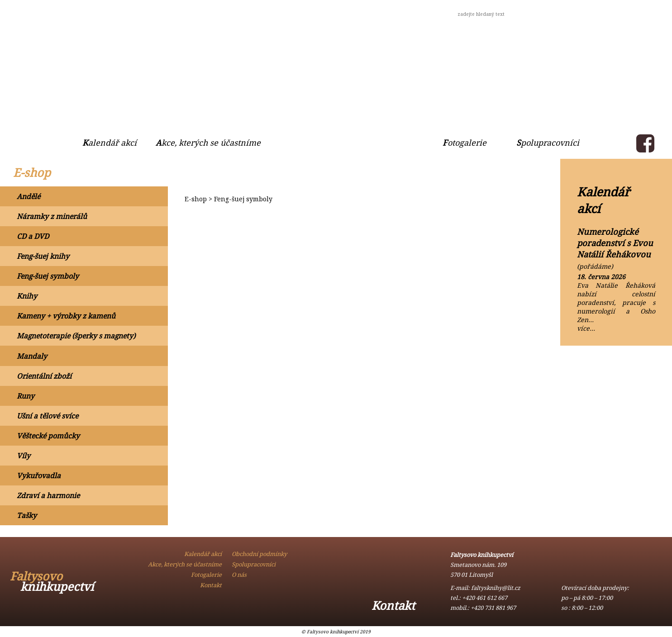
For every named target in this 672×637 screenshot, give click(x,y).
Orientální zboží (44, 376)
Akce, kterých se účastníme (208, 143)
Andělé (29, 196)
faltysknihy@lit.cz (496, 588)
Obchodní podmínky (113, 13)
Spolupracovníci (548, 143)
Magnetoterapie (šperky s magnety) (76, 336)
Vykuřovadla (39, 475)
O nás (35, 13)
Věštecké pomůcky (48, 436)
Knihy (27, 296)
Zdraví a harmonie (48, 495)
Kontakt (196, 13)
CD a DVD (33, 236)
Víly (24, 456)
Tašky (27, 515)
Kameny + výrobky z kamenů (66, 316)
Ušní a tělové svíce (48, 416)
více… (586, 328)
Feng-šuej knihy (43, 256)
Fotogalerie (465, 143)
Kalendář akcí (110, 143)
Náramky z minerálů (52, 216)
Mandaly (32, 356)
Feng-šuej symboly (48, 276)
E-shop (32, 173)
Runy (26, 396)
